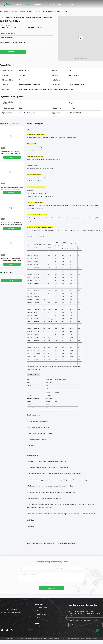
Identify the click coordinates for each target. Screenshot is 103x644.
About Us (39, 4)
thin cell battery (38, 543)
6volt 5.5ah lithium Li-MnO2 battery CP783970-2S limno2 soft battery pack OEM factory (12, 225)
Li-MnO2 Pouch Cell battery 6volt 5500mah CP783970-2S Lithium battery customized (11, 260)
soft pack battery (49, 543)
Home (18, 4)
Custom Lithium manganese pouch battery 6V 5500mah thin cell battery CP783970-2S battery (12, 189)
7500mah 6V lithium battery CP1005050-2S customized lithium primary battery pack (12, 153)
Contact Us (50, 4)
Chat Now (13, 52)
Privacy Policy (10, 639)
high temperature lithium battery (66, 543)
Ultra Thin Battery (19, 11)
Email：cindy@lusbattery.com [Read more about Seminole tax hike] (11, 613)
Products (28, 4)
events (61, 4)
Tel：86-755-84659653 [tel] (9, 609)
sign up (98, 625)
